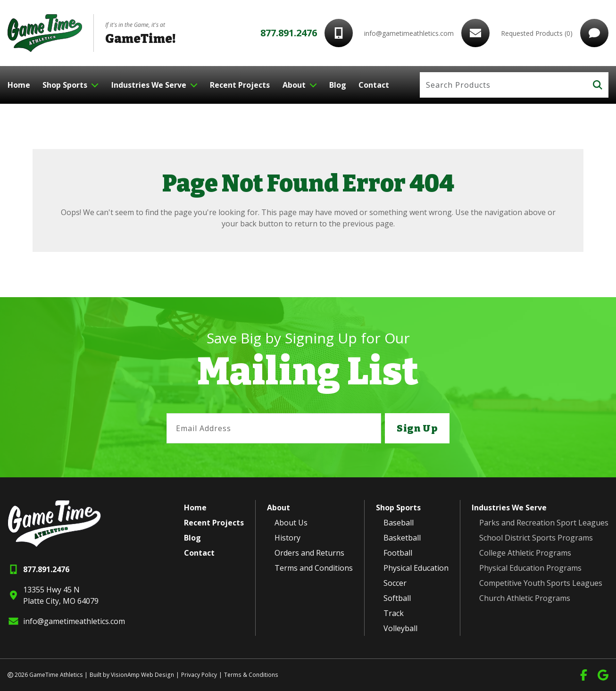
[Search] (504, 85)
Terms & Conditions (250, 675)
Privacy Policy (198, 675)
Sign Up (417, 428)
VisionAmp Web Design (142, 675)
